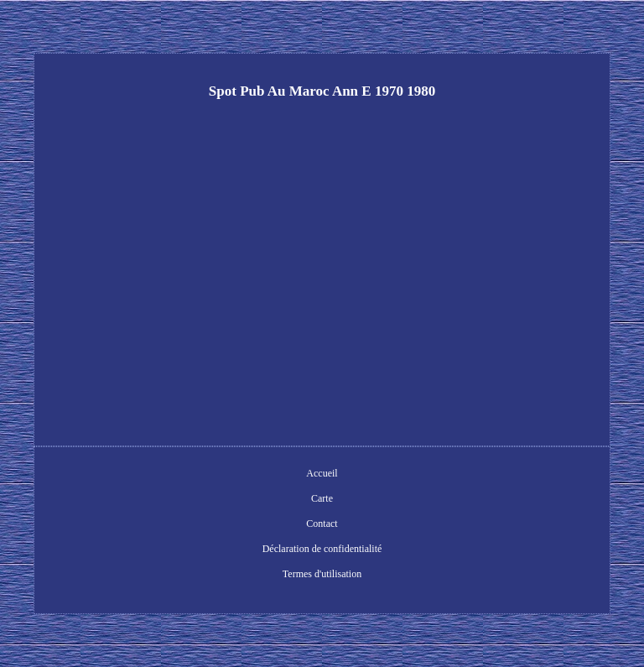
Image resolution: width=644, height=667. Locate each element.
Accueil (322, 473)
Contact (322, 524)
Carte (322, 498)
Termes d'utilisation (322, 574)
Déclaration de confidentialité (322, 549)
